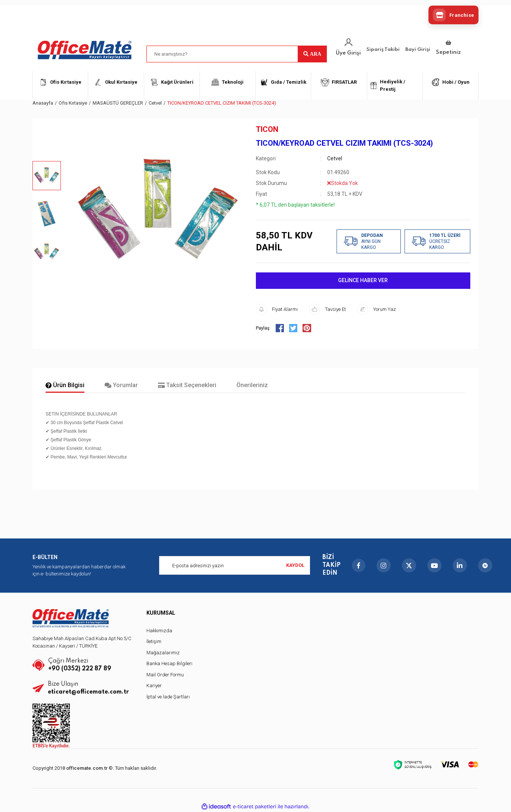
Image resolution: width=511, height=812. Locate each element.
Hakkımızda (159, 631)
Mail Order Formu (165, 675)
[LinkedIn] (460, 565)
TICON (267, 129)
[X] (409, 565)
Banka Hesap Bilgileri (169, 663)
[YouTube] (434, 565)
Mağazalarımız (163, 653)
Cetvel (335, 158)
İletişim (154, 641)
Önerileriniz (252, 385)
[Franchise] (453, 15)
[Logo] (85, 50)
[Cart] (448, 48)
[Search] (237, 54)
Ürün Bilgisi (65, 385)
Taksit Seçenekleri (187, 385)
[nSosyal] (485, 565)
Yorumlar (121, 385)
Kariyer (154, 686)
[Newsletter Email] (235, 565)
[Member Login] (348, 48)
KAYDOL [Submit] (295, 565)
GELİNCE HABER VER (363, 280)
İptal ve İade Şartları (168, 697)
